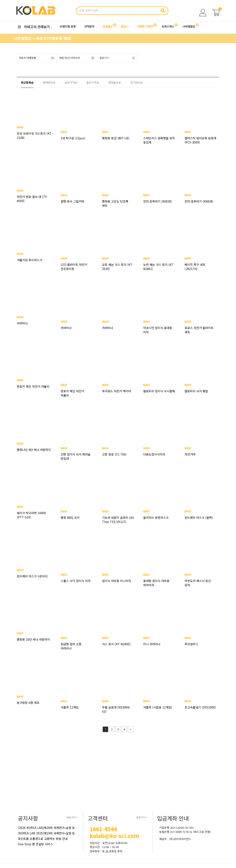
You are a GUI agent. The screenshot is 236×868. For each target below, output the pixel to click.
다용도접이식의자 (154, 454)
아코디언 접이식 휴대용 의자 (158, 330)
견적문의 (89, 26)
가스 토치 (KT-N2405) (116, 644)
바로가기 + (72, 817)
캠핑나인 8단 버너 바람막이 (31, 456)
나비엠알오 (23, 38)
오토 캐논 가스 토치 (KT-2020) (118, 267)
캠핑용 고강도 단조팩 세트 (115, 203)
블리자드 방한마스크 (156, 518)
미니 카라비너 (152, 644)
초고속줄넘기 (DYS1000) (200, 707)
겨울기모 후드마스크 (32, 265)
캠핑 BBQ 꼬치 (70, 518)
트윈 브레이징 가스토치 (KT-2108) (34, 140)
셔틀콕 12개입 (70, 707)
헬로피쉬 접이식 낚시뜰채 (159, 391)
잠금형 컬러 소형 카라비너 (71, 646)
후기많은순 (136, 82)
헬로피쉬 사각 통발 (196, 391)
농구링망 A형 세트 (31, 707)
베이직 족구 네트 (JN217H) (195, 267)
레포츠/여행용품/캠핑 (53, 38)
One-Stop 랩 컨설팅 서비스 (35, 844)
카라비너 (25, 328)
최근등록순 (27, 82)
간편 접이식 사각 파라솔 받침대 (76, 456)
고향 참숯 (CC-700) (114, 454)
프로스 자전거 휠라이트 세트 (199, 330)
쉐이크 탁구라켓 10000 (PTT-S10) (34, 520)
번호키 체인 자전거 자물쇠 (31, 393)
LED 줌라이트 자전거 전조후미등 (74, 267)
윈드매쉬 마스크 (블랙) (199, 518)
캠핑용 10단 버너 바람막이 (30, 646)
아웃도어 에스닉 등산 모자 (198, 583)
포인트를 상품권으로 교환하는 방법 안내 (43, 839)
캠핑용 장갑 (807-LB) (116, 138)
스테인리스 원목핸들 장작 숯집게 (159, 140)
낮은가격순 (71, 82)
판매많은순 (49, 82)
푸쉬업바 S (191, 644)
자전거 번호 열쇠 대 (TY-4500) (35, 203)
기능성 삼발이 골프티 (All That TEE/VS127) (118, 520)
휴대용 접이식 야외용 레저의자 (156, 583)
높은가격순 (93, 82)
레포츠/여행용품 (37, 58)
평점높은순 (115, 82)
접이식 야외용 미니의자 (117, 581)
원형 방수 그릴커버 (72, 201)
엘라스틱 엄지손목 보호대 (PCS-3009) (200, 140)
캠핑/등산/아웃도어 (77, 58)
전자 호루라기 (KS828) (158, 201)
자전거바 (190, 454)
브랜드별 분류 (68, 26)
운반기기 (117, 58)
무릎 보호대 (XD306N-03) (116, 709)
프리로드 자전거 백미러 (117, 391)
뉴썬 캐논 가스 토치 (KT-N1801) (159, 267)
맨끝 (131, 729)
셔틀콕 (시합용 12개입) (158, 707)
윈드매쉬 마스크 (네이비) (35, 581)
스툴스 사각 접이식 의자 (76, 581)
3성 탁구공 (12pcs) (73, 138)
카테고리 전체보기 (34, 27)
